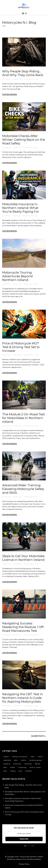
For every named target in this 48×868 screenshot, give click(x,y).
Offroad (37, 764)
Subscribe (24, 839)
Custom (40, 757)
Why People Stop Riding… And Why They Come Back (23, 73)
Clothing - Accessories (20, 757)
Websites (29, 771)
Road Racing (22, 767)
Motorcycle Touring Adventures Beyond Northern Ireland (17, 276)
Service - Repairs (35, 767)
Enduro (24, 760)
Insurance (7, 764)
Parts (5, 767)
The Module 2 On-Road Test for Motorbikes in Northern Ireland (24, 418)
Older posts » (38, 736)
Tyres (20, 771)
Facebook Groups (36, 760)
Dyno (16, 760)
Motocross (17, 764)
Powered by (24, 846)
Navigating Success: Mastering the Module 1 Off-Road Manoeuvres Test (23, 627)
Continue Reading (10, 94)
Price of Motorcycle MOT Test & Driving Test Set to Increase (21, 347)
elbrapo (7, 79)
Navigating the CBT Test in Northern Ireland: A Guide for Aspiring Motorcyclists (23, 698)
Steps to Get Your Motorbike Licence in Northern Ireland (23, 558)
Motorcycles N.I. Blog (31, 79)
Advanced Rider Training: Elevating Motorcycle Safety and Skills (23, 489)
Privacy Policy (24, 864)
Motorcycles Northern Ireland (31, 857)
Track (5, 771)
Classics (6, 757)
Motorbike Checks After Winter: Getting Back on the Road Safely (24, 140)
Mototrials (28, 764)
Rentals (13, 767)
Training (13, 771)
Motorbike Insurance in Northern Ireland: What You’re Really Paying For (21, 208)
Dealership (7, 760)
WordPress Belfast (34, 859)
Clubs (32, 757)
